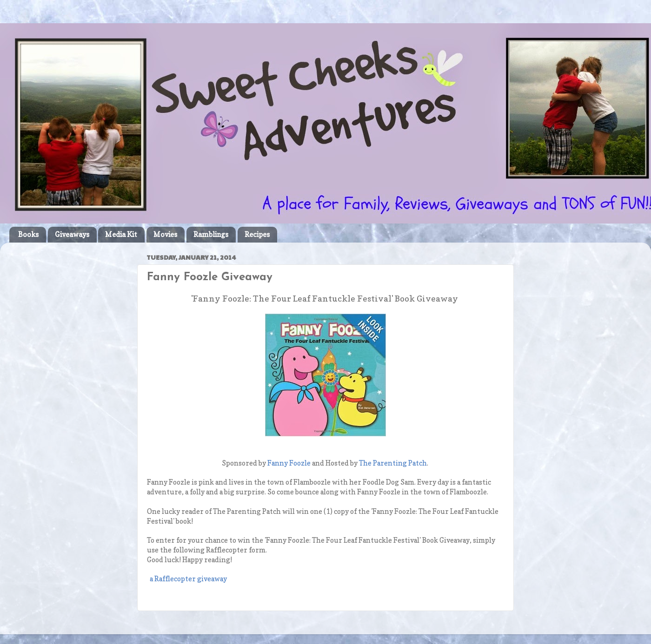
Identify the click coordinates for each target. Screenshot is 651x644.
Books (28, 234)
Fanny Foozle (289, 463)
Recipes (257, 234)
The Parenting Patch (393, 463)
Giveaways (72, 234)
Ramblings (211, 234)
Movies (165, 234)
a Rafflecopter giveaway (188, 579)
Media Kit (121, 234)
